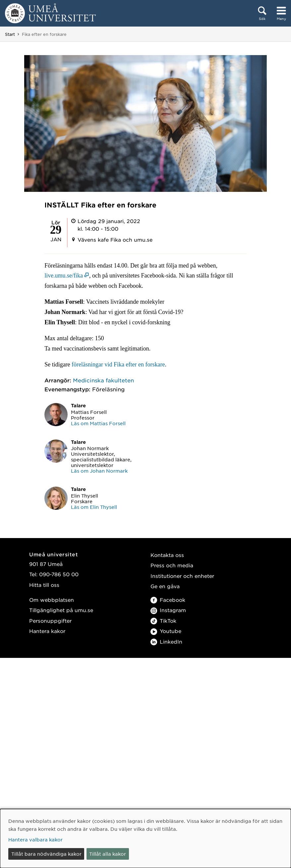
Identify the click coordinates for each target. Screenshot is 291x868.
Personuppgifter (50, 621)
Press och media (172, 565)
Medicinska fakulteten (103, 380)
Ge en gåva (165, 586)
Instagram (168, 610)
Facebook (168, 600)
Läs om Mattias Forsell (98, 423)
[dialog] (145, 838)
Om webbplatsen (52, 600)
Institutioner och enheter (182, 576)
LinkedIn (166, 641)
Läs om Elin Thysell (94, 507)
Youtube (166, 631)
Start (10, 34)
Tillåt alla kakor (108, 854)
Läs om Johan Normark (99, 471)
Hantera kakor (47, 631)
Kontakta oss (167, 555)
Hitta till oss (44, 585)
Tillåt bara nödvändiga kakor (46, 854)
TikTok (163, 621)
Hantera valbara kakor (35, 839)
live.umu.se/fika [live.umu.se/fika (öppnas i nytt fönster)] (64, 276)
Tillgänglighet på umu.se (61, 610)
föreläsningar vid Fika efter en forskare (118, 364)
